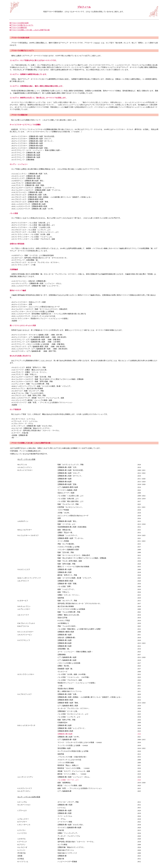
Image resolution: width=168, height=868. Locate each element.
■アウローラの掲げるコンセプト (22, 25)
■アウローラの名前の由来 (19, 23)
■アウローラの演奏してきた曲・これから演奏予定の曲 (30, 30)
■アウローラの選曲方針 (18, 27)
